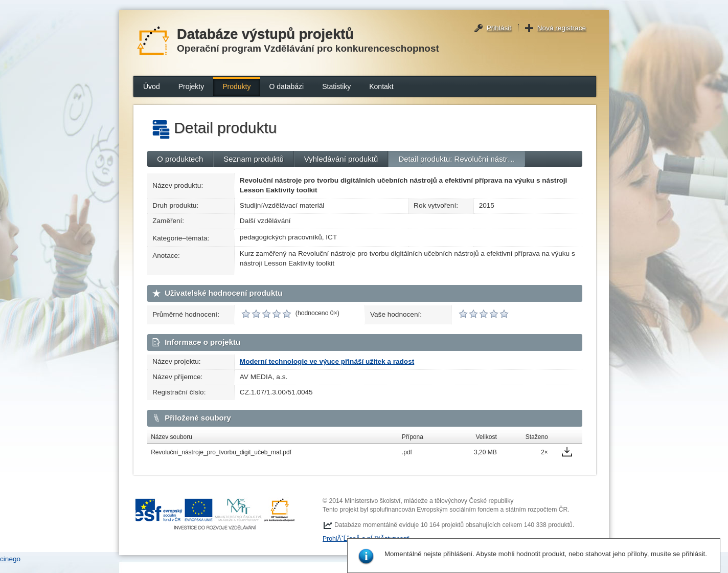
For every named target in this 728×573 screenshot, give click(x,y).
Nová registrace (562, 28)
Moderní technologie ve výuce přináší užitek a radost (327, 361)
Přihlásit (499, 28)
